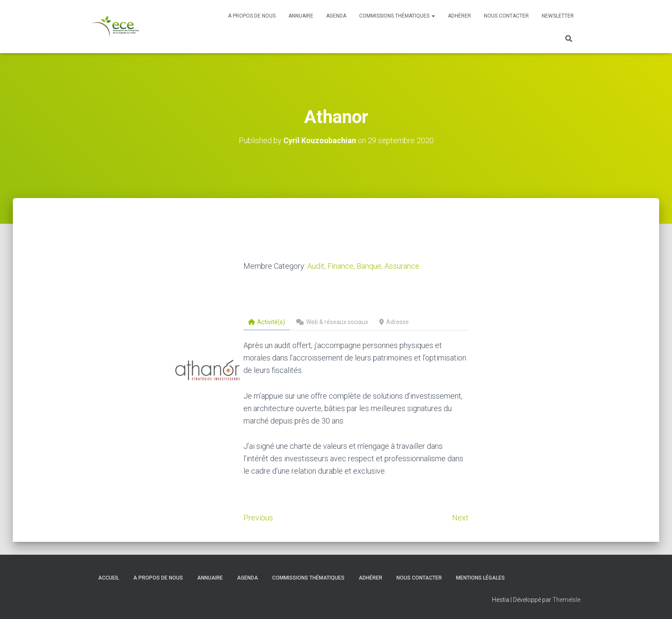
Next (460, 518)
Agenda (336, 16)
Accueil (109, 578)
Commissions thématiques (397, 16)
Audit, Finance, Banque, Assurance (363, 266)
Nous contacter (506, 16)
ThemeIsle (566, 600)
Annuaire (301, 16)
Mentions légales (480, 578)
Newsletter (558, 16)
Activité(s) (267, 322)
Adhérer (459, 16)
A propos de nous (252, 16)
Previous (258, 518)
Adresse (394, 322)
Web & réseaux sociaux (332, 322)
